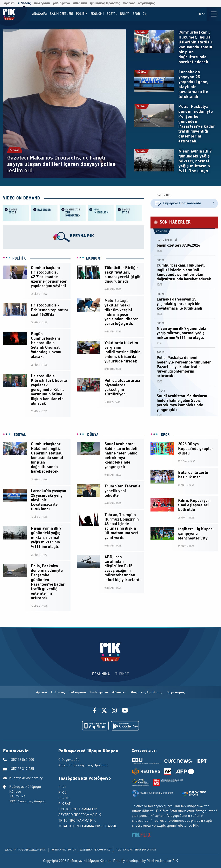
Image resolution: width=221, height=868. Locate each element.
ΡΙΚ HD (64, 798)
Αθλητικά (119, 692)
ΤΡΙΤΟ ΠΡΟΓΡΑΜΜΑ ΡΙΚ (77, 821)
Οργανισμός (176, 692)
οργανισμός (147, 3)
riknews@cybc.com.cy (26, 778)
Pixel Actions (156, 861)
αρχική (9, 3)
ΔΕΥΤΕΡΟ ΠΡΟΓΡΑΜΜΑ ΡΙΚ (80, 815)
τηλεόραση (42, 3)
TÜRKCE (122, 674)
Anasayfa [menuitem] (40, 14)
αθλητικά (80, 3)
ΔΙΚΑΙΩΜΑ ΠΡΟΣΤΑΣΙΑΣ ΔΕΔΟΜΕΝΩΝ (26, 850)
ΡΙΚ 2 (62, 793)
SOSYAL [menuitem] (112, 14)
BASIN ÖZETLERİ (167, 240)
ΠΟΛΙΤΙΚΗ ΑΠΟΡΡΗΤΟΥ (63, 850)
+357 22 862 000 (22, 760)
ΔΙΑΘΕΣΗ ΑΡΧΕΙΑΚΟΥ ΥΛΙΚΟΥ (96, 850)
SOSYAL (15, 150)
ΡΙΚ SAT (64, 804)
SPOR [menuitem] (136, 14)
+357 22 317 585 (22, 769)
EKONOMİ (94, 259)
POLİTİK (19, 259)
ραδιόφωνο (61, 3)
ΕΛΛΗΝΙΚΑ (101, 674)
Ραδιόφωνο (99, 692)
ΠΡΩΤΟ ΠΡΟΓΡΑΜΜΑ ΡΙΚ (78, 810)
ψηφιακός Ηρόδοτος (105, 3)
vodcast (129, 3)
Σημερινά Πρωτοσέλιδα (184, 203)
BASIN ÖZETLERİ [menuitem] (62, 14)
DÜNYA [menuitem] (125, 14)
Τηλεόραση (78, 692)
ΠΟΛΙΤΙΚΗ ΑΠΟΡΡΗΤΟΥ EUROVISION (136, 850)
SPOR (165, 435)
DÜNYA (161, 391)
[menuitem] (145, 14)
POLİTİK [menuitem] (82, 14)
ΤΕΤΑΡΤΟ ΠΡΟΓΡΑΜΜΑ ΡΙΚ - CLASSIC (88, 826)
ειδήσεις (24, 3)
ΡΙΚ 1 (62, 787)
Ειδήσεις (58, 692)
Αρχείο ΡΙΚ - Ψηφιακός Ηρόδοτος (83, 765)
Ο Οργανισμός (69, 760)
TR (201, 14)
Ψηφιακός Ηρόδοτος (146, 692)
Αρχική (42, 692)
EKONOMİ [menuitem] (97, 14)
